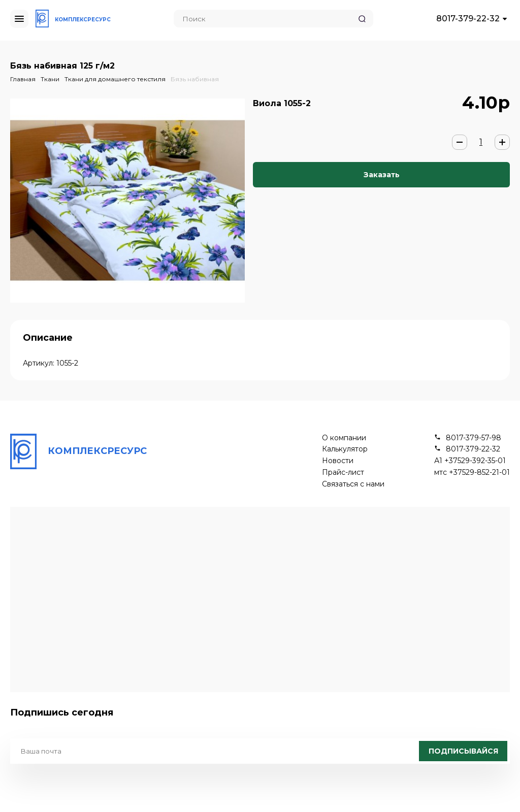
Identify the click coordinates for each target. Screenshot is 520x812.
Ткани (50, 79)
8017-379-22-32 (468, 19)
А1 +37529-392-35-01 (470, 461)
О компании (344, 438)
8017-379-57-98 (474, 438)
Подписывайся (463, 751)
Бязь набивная (195, 79)
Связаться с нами (353, 484)
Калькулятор (345, 449)
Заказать (382, 175)
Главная (23, 79)
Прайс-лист (343, 473)
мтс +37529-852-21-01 (472, 473)
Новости (338, 461)
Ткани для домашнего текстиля (115, 79)
